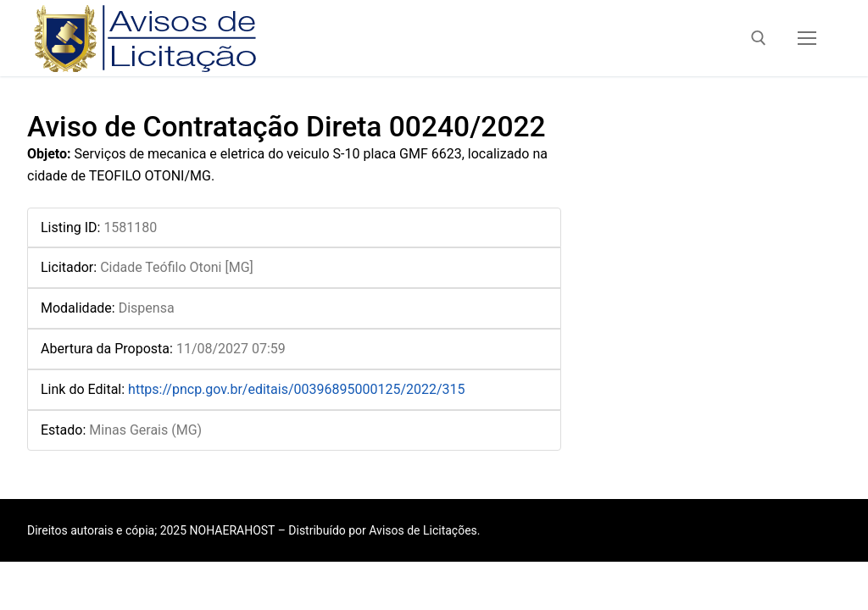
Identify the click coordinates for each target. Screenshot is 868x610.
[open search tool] (759, 38)
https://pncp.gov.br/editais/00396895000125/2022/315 (297, 389)
